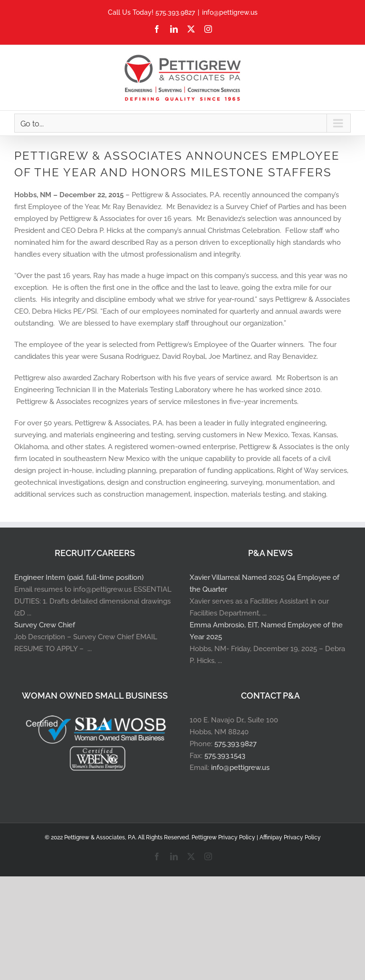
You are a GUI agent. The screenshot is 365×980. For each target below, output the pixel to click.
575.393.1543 (225, 756)
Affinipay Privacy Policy (290, 837)
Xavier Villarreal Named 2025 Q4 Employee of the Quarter (264, 583)
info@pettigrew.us (230, 12)
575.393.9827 (235, 744)
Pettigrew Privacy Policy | (226, 837)
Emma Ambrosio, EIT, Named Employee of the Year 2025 (266, 631)
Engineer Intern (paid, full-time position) (79, 577)
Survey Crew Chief (45, 625)
